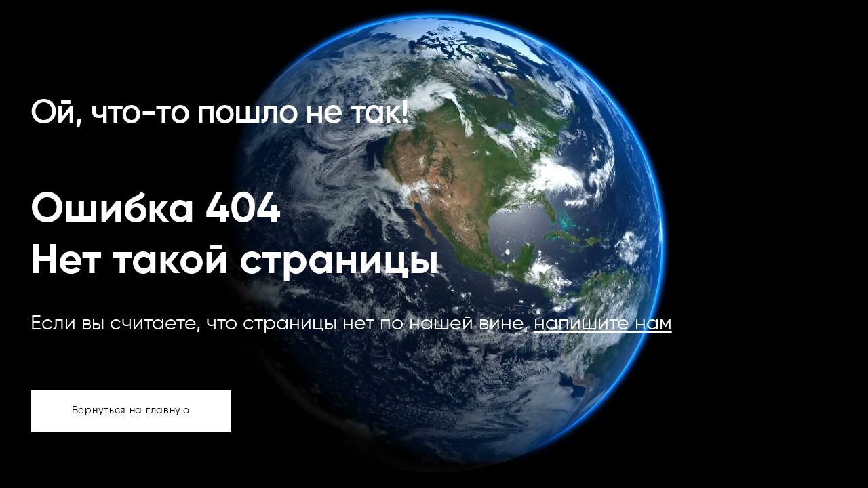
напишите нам (603, 324)
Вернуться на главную (131, 410)
